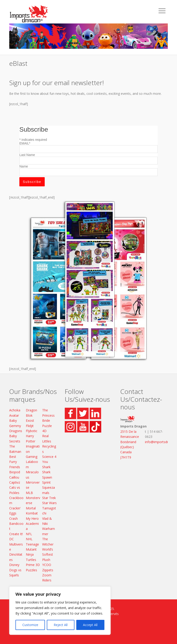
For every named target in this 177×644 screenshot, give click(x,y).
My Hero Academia (32, 524)
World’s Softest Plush (48, 554)
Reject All (61, 625)
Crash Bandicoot (16, 524)
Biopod (15, 472)
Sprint (46, 482)
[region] (60, 611)
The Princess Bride (48, 415)
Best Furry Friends (15, 462)
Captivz (15, 482)
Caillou (14, 477)
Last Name (27, 155)
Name (24, 166)
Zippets (48, 570)
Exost (30, 420)
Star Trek (49, 498)
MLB (29, 493)
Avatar (14, 415)
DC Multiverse (16, 544)
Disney (14, 565)
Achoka (15, 410)
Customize (30, 625)
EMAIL (25, 143)
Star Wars (49, 503)
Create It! (16, 534)
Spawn (47, 477)
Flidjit (30, 426)
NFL (29, 534)
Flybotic (32, 431)
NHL (29, 539)
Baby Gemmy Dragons (16, 426)
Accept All (90, 625)
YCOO (47, 565)
